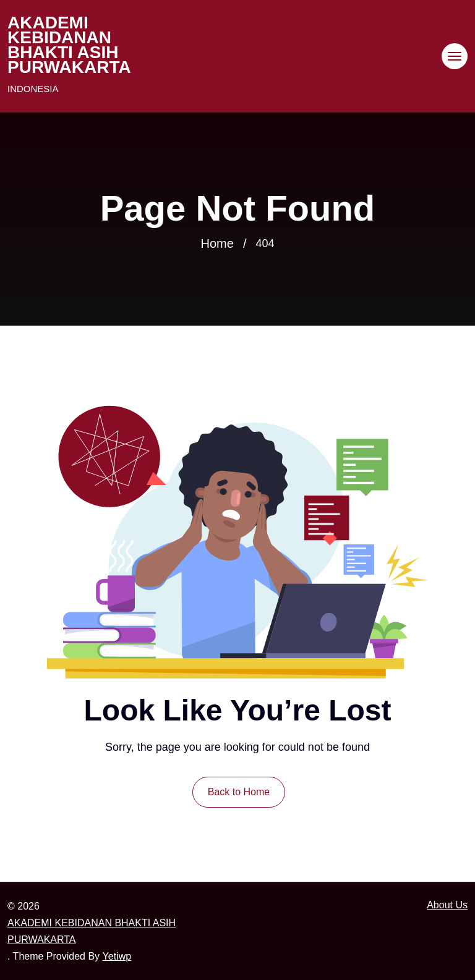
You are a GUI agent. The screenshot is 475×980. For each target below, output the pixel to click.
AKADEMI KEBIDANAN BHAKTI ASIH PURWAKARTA (69, 45)
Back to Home (239, 792)
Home (217, 243)
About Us (447, 905)
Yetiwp (117, 956)
